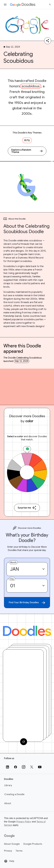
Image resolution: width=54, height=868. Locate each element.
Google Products (33, 844)
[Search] (50, 5)
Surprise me (27, 508)
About (8, 803)
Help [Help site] (9, 861)
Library (8, 785)
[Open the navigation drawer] (5, 5)
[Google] (9, 836)
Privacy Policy (24, 822)
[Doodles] (27, 631)
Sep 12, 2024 (22, 361)
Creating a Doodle (14, 794)
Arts (27, 140)
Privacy (8, 851)
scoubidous (31, 86)
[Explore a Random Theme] (27, 151)
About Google (12, 844)
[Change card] (24, 742)
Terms (19, 851)
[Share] (48, 41)
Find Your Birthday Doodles (27, 603)
